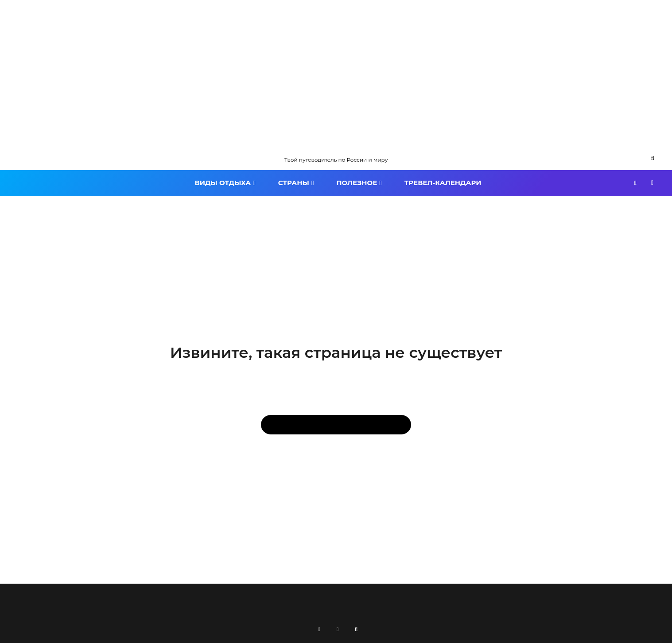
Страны (294, 183)
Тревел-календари (443, 183)
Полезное (357, 183)
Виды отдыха (223, 183)
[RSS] (319, 629)
